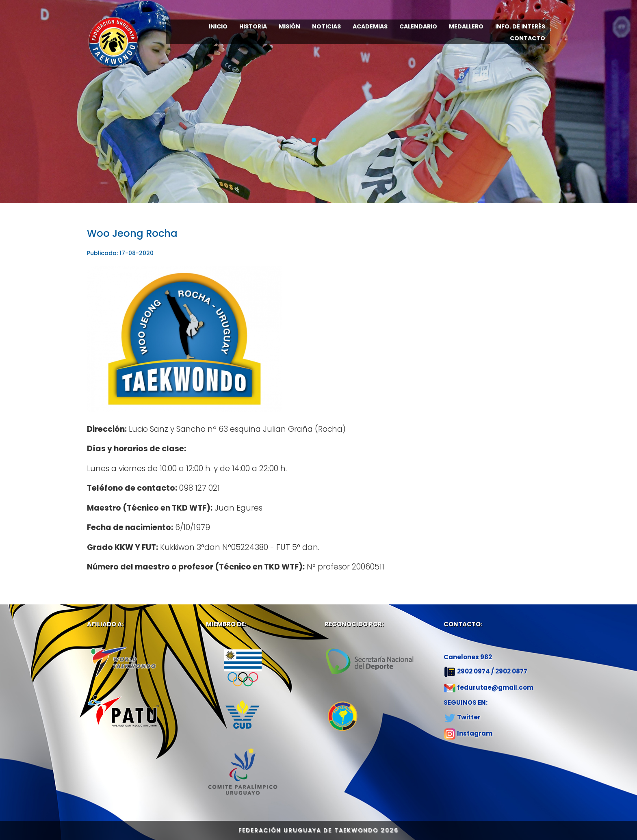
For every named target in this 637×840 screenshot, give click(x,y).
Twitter (469, 717)
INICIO (218, 26)
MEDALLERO (466, 26)
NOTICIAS (326, 26)
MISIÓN (289, 26)
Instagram (475, 733)
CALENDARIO (418, 26)
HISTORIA (253, 26)
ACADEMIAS (370, 26)
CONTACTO (528, 38)
